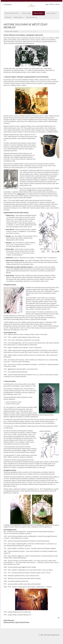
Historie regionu (52, 13)
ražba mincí (21, 194)
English (57, 4)
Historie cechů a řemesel (11, 31)
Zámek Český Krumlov (12, 13)
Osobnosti (8, 17)
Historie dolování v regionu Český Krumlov (16, 622)
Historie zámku (26, 13)
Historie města (39, 13)
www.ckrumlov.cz (31, 17)
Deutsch (52, 4)
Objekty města (19, 17)
